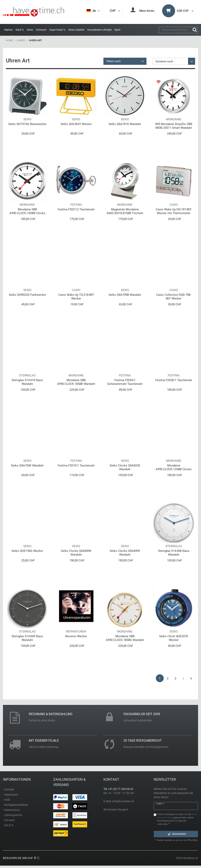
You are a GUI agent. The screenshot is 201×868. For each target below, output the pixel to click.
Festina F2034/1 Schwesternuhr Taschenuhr (125, 382)
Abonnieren (177, 834)
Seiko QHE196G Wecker (27, 551)
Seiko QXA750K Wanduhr (27, 465)
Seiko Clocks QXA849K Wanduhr (76, 553)
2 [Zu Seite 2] (168, 678)
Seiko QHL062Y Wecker (76, 124)
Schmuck (41, 30)
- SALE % (8, 825)
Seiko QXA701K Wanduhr (125, 124)
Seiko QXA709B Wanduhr (125, 295)
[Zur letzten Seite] (191, 678)
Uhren (30, 30)
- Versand (9, 820)
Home (9, 40)
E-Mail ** (160, 804)
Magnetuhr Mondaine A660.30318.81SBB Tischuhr (125, 211)
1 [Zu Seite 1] (160, 678)
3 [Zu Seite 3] (175, 678)
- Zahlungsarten (13, 815)
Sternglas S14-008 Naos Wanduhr (174, 553)
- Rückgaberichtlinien (16, 805)
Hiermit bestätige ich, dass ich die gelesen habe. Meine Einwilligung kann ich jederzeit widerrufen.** (177, 819)
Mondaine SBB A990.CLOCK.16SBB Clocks (27, 211)
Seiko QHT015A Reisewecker (27, 124)
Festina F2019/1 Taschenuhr (76, 465)
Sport (117, 30)
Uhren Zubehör (76, 30)
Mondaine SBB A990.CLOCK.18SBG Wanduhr (125, 638)
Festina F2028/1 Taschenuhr (174, 380)
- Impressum (11, 795)
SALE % (20, 30)
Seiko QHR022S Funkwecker (27, 295)
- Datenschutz (11, 810)
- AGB (6, 800)
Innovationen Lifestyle (99, 30)
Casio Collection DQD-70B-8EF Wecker (174, 297)
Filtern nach (114, 61)
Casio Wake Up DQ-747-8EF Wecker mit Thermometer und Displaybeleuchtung (174, 211)
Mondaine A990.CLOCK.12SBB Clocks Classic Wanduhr (174, 467)
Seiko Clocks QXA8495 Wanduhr (125, 553)
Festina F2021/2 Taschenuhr (76, 209)
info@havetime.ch (123, 801)
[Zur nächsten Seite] (183, 678)
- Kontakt (9, 790)
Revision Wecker (76, 636)
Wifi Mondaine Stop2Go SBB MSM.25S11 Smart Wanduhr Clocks (174, 126)
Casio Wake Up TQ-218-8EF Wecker (76, 297)
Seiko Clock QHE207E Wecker (174, 638)
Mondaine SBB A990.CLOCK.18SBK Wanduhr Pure (76, 382)
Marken (9, 30)
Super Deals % (57, 30)
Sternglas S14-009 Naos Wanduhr (27, 638)
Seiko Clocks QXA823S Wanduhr (125, 467)
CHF (115, 11)
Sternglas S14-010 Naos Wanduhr (27, 382)
